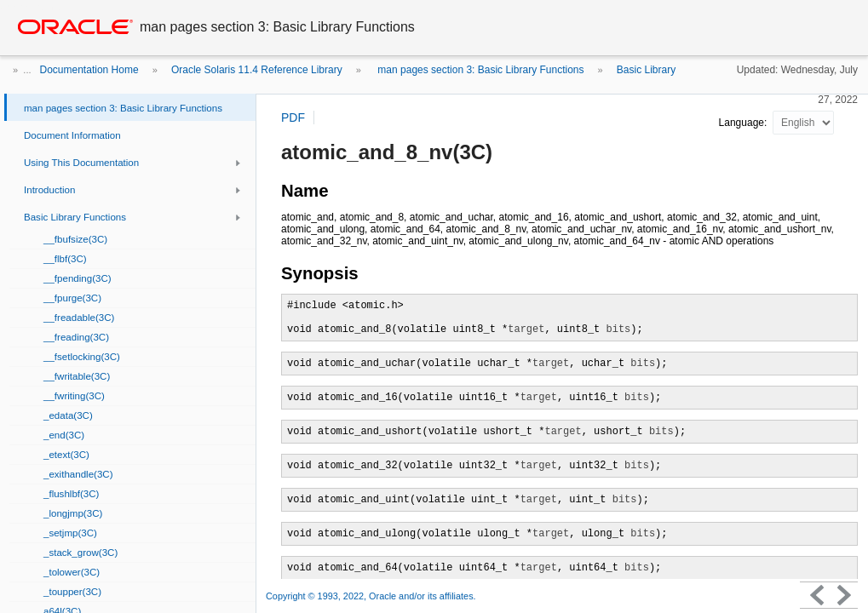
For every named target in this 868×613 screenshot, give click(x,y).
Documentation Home (89, 70)
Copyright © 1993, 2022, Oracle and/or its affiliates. (372, 596)
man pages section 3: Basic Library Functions (479, 70)
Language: (744, 123)
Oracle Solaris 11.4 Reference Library (257, 70)
